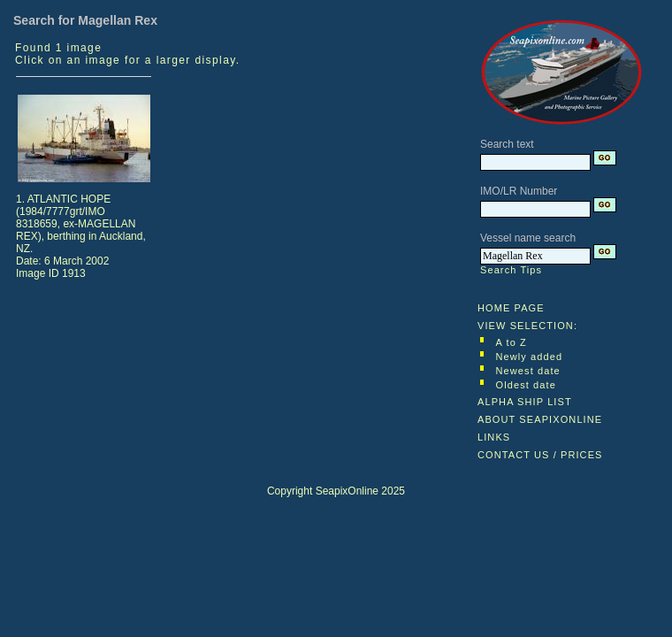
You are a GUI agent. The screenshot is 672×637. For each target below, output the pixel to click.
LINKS (494, 437)
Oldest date (526, 385)
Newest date (528, 371)
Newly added (530, 357)
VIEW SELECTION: (527, 326)
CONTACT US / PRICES (540, 455)
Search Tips (511, 270)
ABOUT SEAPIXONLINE (540, 419)
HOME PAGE (511, 308)
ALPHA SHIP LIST (525, 402)
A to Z (512, 342)
